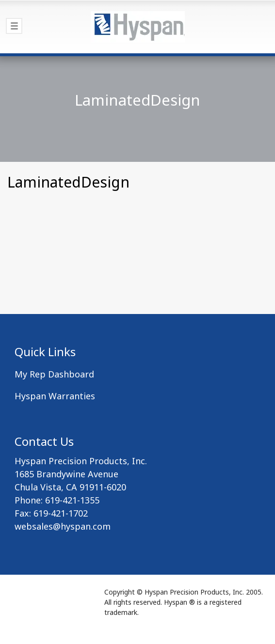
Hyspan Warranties (55, 396)
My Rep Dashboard (54, 374)
